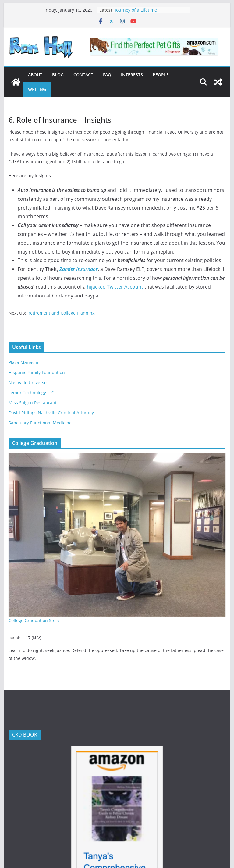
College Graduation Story (34, 620)
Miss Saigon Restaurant (33, 403)
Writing (37, 89)
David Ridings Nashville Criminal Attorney (51, 413)
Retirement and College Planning (61, 313)
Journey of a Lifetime (136, 10)
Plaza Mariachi (23, 362)
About (35, 75)
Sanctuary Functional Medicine (40, 423)
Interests (132, 75)
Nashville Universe (28, 382)
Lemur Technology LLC (31, 393)
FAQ (107, 75)
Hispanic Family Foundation (37, 372)
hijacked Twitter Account (115, 287)
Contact (83, 75)
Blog (58, 75)
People (161, 75)
